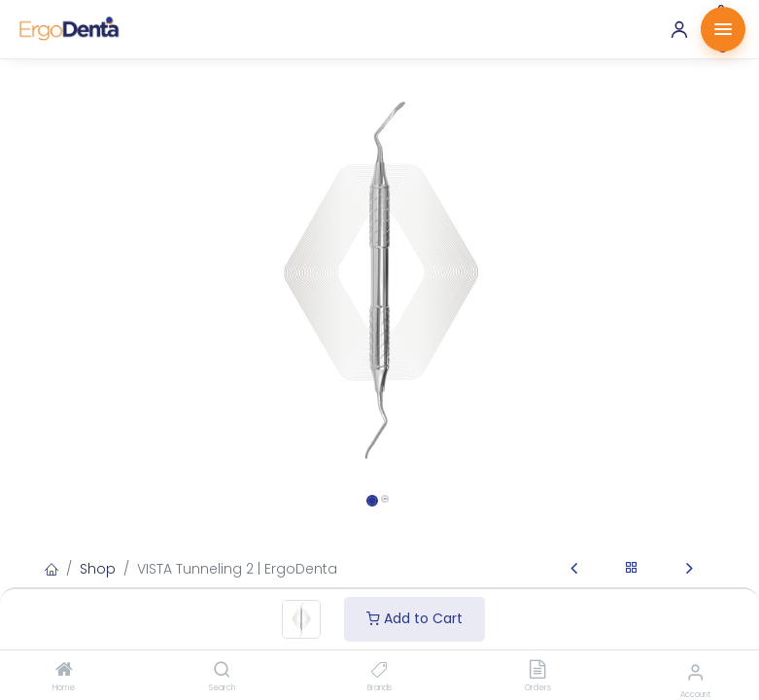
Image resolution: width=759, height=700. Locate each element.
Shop (98, 569)
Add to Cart (414, 618)
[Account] (679, 29)
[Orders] (537, 671)
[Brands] (379, 671)
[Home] (64, 671)
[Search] (222, 671)
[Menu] (723, 29)
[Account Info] (695, 672)
